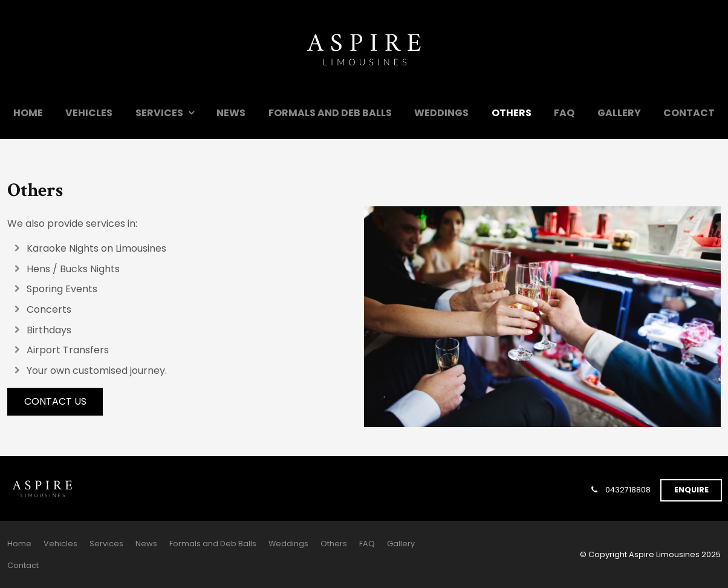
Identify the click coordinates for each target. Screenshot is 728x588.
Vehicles (89, 113)
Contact (689, 113)
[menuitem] (19, 544)
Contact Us (55, 401)
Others (512, 113)
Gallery (619, 113)
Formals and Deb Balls (330, 113)
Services (159, 113)
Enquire (691, 490)
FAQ (564, 113)
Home (28, 113)
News (231, 113)
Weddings (441, 113)
